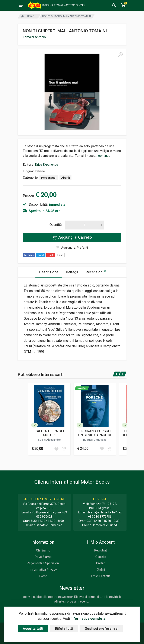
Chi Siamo (43, 550)
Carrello (101, 557)
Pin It (51, 255)
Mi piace (29, 255)
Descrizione (49, 272)
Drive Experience (47, 165)
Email (60, 255)
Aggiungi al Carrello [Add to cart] (72, 237)
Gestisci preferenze (101, 629)
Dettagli (72, 272)
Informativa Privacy (43, 570)
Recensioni (96, 271)
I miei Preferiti (101, 576)
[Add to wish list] (56, 449)
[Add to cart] (64, 449)
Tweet (41, 255)
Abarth (65, 178)
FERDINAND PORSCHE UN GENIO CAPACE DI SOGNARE (95, 433)
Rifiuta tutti (64, 629)
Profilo (101, 563)
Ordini (101, 570)
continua (104, 156)
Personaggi (49, 178)
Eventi (43, 576)
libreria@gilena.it (98, 512)
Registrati (101, 550)
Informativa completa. (88, 619)
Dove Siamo (43, 557)
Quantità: (56, 225)
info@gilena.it (40, 512)
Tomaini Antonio (34, 37)
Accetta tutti (33, 629)
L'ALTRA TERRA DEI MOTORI (49, 433)
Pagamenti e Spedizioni (43, 563)
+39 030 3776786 (100, 517)
